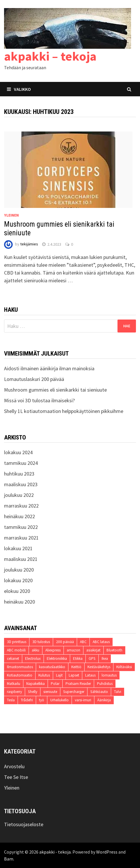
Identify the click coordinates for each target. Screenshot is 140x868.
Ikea (105, 658)
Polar (55, 684)
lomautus (109, 675)
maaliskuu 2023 (21, 484)
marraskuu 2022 (21, 506)
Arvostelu (14, 766)
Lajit (59, 675)
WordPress (107, 852)
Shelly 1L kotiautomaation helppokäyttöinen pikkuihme (64, 411)
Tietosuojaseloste (24, 824)
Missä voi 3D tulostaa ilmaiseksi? (39, 400)
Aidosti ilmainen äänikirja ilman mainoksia (49, 368)
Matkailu (14, 684)
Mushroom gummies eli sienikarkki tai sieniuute (55, 390)
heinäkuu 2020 (19, 602)
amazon (73, 650)
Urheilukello (59, 700)
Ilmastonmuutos (20, 667)
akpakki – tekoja (50, 56)
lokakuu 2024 (18, 452)
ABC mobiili (16, 650)
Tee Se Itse (16, 777)
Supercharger (74, 692)
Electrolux (33, 658)
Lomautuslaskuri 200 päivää (34, 379)
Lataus (90, 675)
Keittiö (76, 667)
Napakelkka (36, 684)
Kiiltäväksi (124, 667)
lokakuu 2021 (18, 548)
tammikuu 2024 (21, 463)
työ (42, 700)
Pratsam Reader (78, 684)
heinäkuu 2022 (19, 516)
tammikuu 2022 (21, 527)
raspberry (14, 692)
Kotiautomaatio (20, 675)
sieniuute (50, 692)
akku (36, 650)
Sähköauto (99, 692)
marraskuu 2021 (21, 538)
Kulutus (44, 675)
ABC (83, 642)
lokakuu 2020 (18, 580)
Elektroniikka (57, 658)
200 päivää (65, 642)
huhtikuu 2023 (19, 474)
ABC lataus (101, 642)
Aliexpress (53, 650)
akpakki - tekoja (55, 852)
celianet (13, 658)
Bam (9, 859)
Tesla (11, 700)
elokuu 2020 (17, 591)
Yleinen (11, 215)
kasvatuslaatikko (52, 667)
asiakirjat (93, 650)
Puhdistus (105, 684)
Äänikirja (104, 700)
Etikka (78, 658)
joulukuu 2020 (19, 570)
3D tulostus (41, 642)
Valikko (19, 89)
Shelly (33, 692)
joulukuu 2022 (19, 495)
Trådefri (27, 700)
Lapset (74, 675)
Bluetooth (114, 650)
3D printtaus (17, 642)
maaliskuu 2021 (21, 559)
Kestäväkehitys (99, 667)
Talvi (118, 692)
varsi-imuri (83, 700)
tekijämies (29, 244)
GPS (92, 658)
